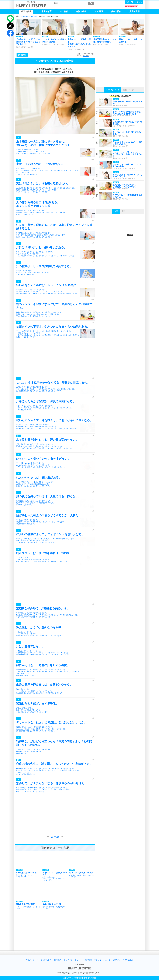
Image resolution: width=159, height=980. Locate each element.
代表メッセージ (32, 960)
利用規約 (58, 960)
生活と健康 (25, 17)
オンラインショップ (102, 960)
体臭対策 (34, 17)
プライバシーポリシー (73, 960)
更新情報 (88, 960)
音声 (123, 211)
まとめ (55, 837)
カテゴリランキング (113, 90)
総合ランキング (128, 90)
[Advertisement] (55, 359)
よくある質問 (46, 960)
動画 (116, 211)
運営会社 (117, 960)
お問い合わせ (128, 960)
